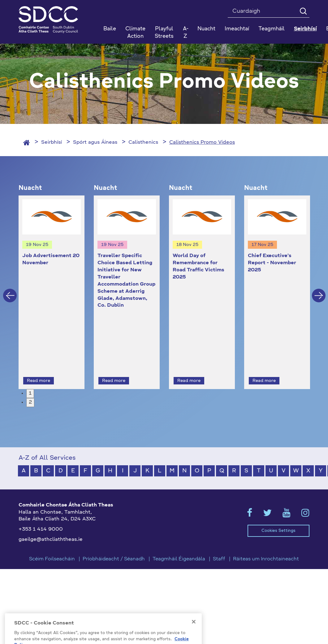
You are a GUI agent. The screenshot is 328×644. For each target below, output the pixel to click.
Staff (219, 548)
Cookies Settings (278, 519)
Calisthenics (143, 142)
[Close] (194, 633)
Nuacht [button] (206, 29)
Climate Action (135, 33)
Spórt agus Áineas (95, 142)
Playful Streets (164, 33)
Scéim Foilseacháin (52, 548)
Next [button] (319, 290)
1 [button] (30, 382)
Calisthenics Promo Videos (202, 142)
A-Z (186, 33)
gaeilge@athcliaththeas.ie (51, 528)
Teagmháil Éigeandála (179, 548)
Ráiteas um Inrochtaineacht (266, 548)
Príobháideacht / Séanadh (114, 548)
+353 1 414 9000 (41, 518)
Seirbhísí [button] (305, 29)
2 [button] (30, 391)
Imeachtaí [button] (237, 29)
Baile (110, 29)
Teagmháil (272, 29)
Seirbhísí (52, 142)
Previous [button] (10, 290)
